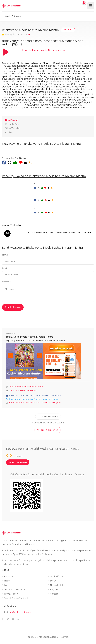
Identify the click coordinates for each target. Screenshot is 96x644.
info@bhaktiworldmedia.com (23, 390)
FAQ (6, 585)
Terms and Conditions (15, 589)
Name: (5, 255)
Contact (9, 132)
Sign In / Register (12, 16)
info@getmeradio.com (20, 612)
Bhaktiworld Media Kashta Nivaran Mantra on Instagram (35, 403)
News (7, 581)
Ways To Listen (13, 128)
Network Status (58, 585)
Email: (5, 268)
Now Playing (12, 120)
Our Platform (56, 576)
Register (54, 589)
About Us (9, 576)
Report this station (48, 430)
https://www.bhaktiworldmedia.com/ (27, 387)
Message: (7, 282)
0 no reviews (22, 35)
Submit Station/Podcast (16, 598)
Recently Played (13, 124)
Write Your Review (18, 462)
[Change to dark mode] (84, 3)
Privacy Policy (11, 594)
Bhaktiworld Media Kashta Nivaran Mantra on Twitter (34, 399)
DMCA (53, 581)
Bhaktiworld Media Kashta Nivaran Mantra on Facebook (35, 395)
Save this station (48, 416)
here (89, 232)
